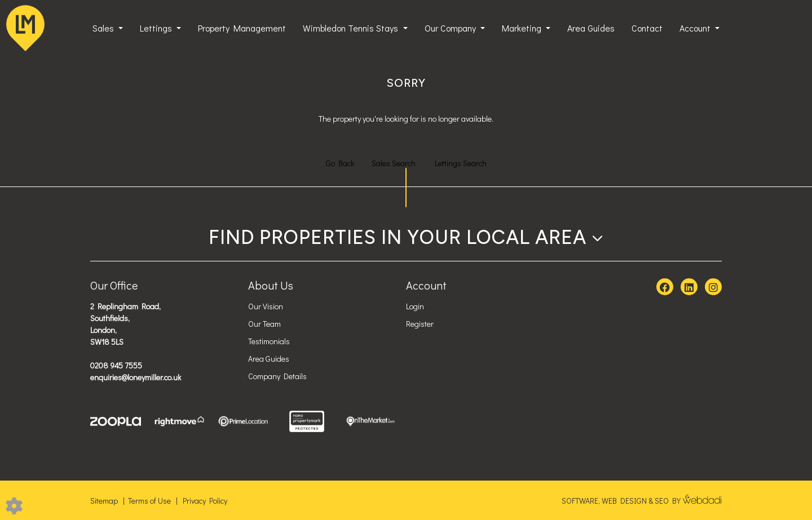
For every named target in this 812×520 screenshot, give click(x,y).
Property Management (242, 28)
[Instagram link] (713, 287)
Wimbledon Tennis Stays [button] (352, 28)
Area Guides (591, 28)
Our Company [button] (451, 28)
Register (420, 324)
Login (415, 306)
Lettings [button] (157, 28)
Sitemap (104, 501)
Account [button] (696, 28)
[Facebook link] (665, 287)
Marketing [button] (523, 28)
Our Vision (266, 306)
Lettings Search (461, 163)
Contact (647, 28)
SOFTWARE (580, 501)
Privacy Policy (205, 501)
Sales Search (394, 163)
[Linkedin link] (689, 287)
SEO (662, 501)
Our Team (264, 324)
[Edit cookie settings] (14, 505)
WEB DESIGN (624, 501)
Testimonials (269, 341)
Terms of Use (149, 501)
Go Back (340, 163)
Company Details (277, 376)
